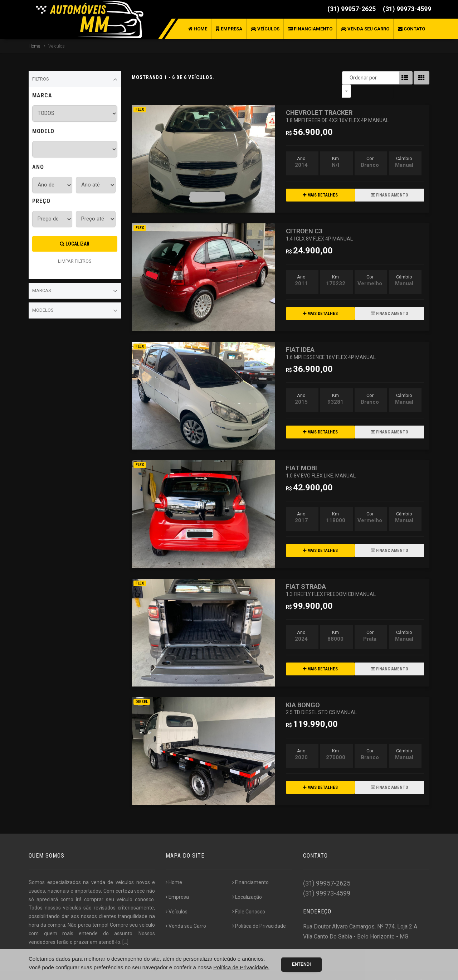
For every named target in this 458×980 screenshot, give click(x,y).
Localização (247, 884)
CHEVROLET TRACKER (337, 103)
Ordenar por (348, 78)
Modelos (75, 311)
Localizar (75, 244)
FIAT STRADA (331, 576)
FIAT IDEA (331, 339)
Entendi (301, 964)
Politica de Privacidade (259, 913)
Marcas (75, 291)
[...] (125, 929)
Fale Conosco (249, 898)
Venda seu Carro (365, 29)
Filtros (75, 79)
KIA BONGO (321, 695)
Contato (411, 29)
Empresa (229, 29)
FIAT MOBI (321, 458)
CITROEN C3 (319, 221)
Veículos (265, 29)
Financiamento (310, 29)
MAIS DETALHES (320, 182)
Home (198, 29)
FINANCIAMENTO (389, 182)
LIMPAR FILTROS (75, 261)
